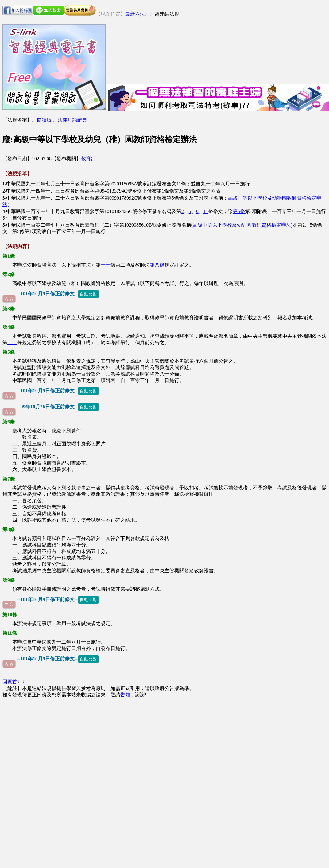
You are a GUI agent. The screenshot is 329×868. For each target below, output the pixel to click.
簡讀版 (44, 120)
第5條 (239, 211)
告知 (125, 695)
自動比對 (88, 294)
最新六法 (135, 14)
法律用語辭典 (72, 120)
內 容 (9, 299)
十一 (106, 265)
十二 (12, 343)
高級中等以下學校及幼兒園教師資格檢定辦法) (243, 225)
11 (206, 211)
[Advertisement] (137, 53)
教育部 (88, 159)
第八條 (157, 265)
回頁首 (10, 682)
